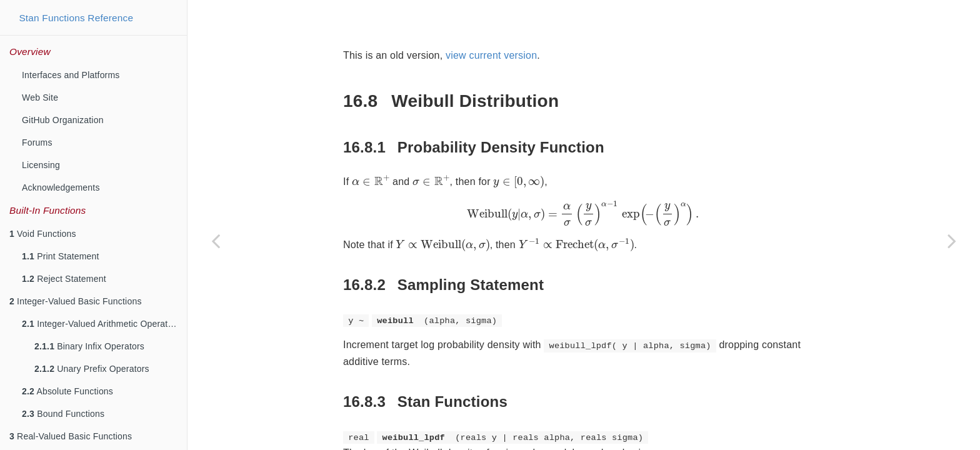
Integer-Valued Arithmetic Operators (101, 324)
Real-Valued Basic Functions (71, 436)
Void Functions (43, 234)
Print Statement (61, 256)
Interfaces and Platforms (71, 75)
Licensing (41, 165)
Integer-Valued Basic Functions (76, 301)
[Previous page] (216, 241)
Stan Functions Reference (76, 18)
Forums (37, 142)
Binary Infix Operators (89, 346)
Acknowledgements (61, 187)
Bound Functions (63, 414)
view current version (491, 24)
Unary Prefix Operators (92, 369)
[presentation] (371, 149)
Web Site (40, 97)
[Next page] (952, 241)
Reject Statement (64, 279)
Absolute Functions (67, 391)
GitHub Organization (63, 120)
